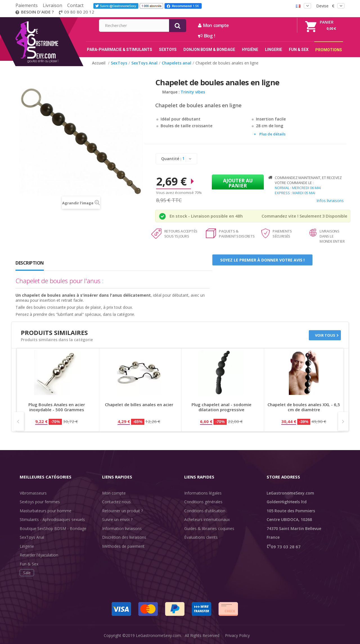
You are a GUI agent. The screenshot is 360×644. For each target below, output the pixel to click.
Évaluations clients (201, 537)
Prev (19, 421)
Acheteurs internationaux (207, 519)
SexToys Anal (32, 537)
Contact (75, 5)
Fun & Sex (29, 564)
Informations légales (203, 493)
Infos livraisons (330, 201)
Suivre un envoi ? (117, 519)
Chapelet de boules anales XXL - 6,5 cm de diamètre (304, 407)
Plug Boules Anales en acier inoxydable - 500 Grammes (57, 407)
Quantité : (171, 159)
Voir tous (325, 335)
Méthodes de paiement (123, 546)
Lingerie (27, 546)
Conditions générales (203, 502)
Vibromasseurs (33, 493)
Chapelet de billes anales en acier (139, 405)
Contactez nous (116, 502)
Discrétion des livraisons (124, 537)
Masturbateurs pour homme (46, 511)
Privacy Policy (237, 635)
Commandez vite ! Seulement (292, 216)
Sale (27, 573)
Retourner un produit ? (122, 511)
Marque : (171, 92)
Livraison (52, 5)
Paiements (27, 5)
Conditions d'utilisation (205, 511)
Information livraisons (122, 528)
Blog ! (267, 36)
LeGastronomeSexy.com (158, 635)
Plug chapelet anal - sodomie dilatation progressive (221, 407)
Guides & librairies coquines (209, 528)
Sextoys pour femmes (40, 502)
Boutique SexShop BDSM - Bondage (53, 528)
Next (343, 421)
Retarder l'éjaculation (39, 555)
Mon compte (274, 25)
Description (30, 263)
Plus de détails (272, 134)
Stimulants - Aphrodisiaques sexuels (52, 519)
